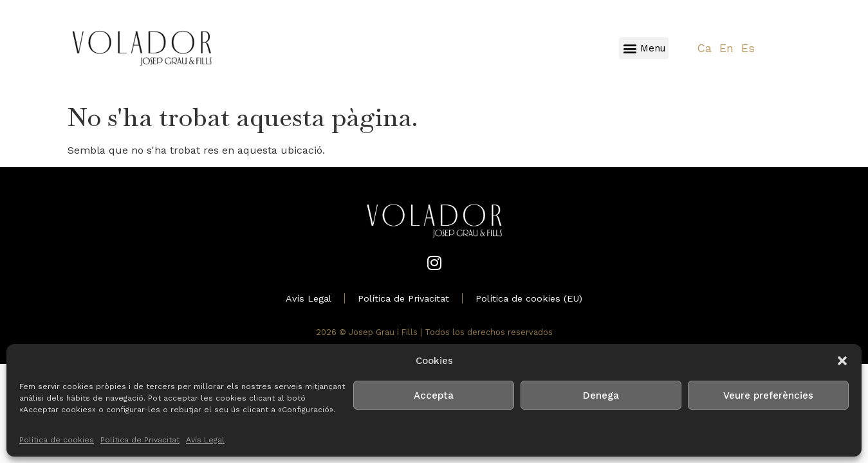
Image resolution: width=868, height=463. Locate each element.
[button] (842, 361)
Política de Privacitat (140, 440)
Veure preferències (768, 395)
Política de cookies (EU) (529, 298)
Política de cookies (57, 440)
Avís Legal (205, 440)
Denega (601, 395)
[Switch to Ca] (704, 49)
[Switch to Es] (748, 49)
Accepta (434, 395)
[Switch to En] (726, 49)
